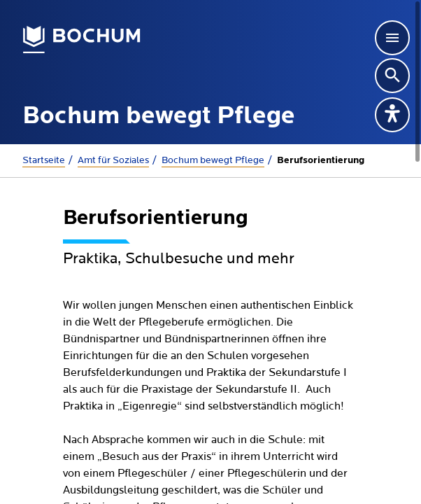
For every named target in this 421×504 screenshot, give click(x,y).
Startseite (44, 160)
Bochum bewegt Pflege (213, 160)
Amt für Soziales (113, 160)
